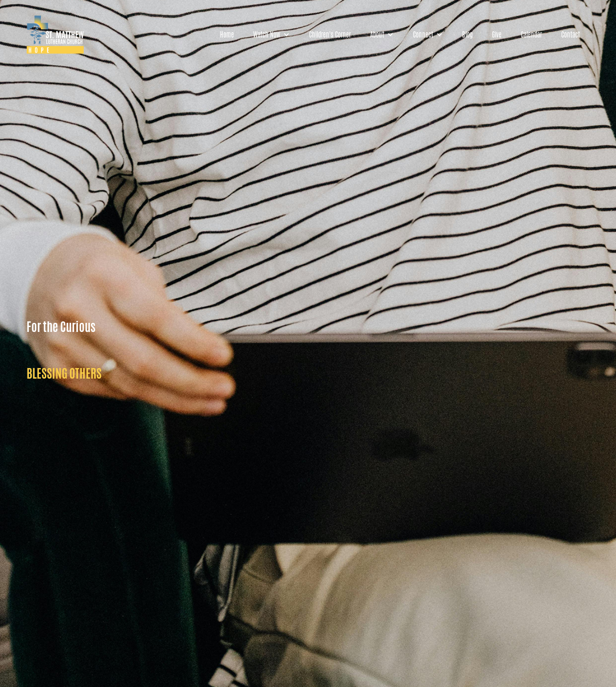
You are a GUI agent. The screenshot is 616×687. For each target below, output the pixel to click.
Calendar (531, 35)
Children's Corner (330, 35)
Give (497, 35)
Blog (467, 35)
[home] (55, 35)
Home (227, 35)
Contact (571, 35)
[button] (271, 35)
